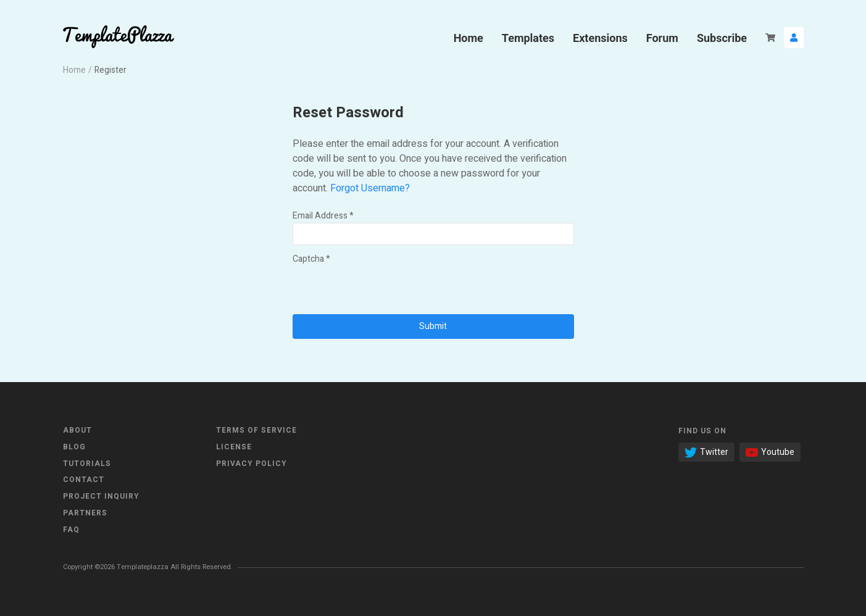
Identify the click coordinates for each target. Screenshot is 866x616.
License (234, 447)
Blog (74, 447)
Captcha (311, 259)
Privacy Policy (252, 464)
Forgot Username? (370, 188)
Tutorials (87, 464)
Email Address (323, 216)
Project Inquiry (101, 496)
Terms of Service (256, 430)
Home (468, 38)
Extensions (600, 38)
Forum (662, 38)
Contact (84, 480)
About (77, 430)
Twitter (706, 452)
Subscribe (722, 38)
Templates (528, 38)
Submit (433, 326)
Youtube (770, 452)
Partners (85, 513)
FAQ (71, 530)
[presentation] (386, 290)
